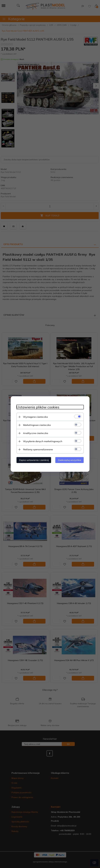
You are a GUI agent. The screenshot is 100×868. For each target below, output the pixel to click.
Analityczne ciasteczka (36, 433)
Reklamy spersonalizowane (38, 449)
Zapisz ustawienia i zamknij (34, 460)
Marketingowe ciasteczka (37, 425)
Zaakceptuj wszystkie (69, 460)
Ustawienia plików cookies (38, 407)
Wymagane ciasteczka (35, 417)
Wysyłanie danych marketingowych (43, 441)
